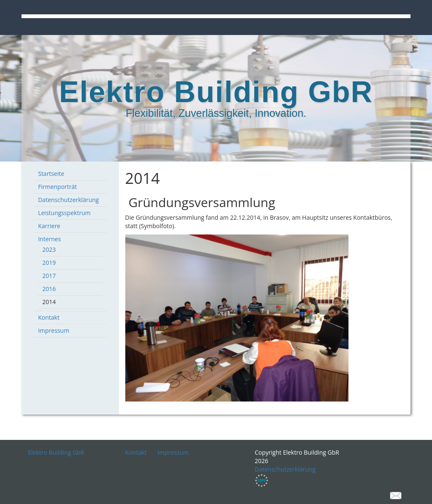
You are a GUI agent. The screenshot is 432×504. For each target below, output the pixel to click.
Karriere (49, 226)
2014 (49, 302)
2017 (49, 276)
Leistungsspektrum (64, 213)
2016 (49, 289)
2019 (49, 263)
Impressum (54, 330)
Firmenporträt (57, 187)
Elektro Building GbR (56, 452)
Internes (49, 239)
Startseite (51, 174)
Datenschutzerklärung (68, 200)
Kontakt (49, 317)
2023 (49, 249)
